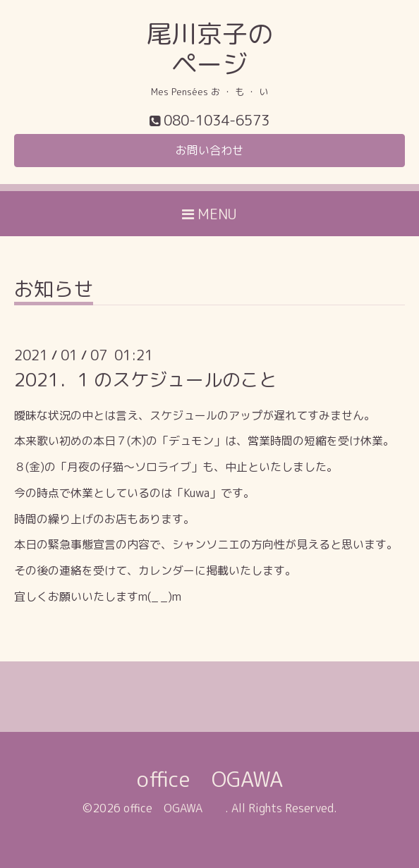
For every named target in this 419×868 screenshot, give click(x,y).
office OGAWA (231, 779)
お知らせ (54, 291)
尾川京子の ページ (209, 49)
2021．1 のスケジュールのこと (146, 379)
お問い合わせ (209, 150)
